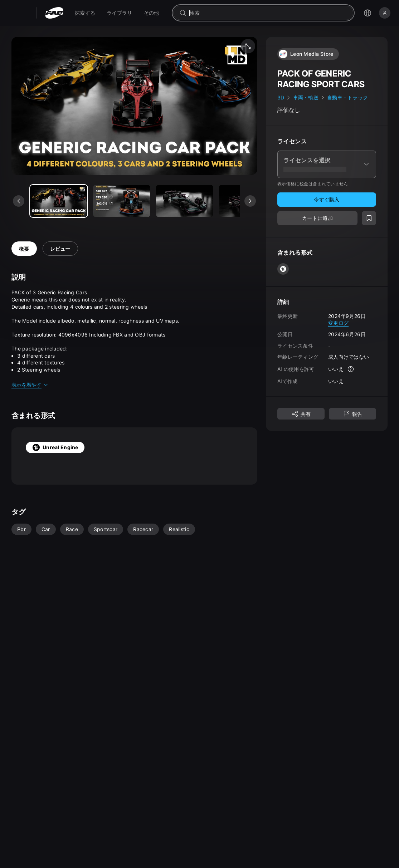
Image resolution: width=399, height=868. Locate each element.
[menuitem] (85, 13)
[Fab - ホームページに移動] (54, 13)
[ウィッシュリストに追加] (369, 218)
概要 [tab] (24, 249)
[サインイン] (385, 13)
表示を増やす (30, 385)
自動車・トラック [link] (347, 97)
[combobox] (268, 13)
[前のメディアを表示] (19, 201)
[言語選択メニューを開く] (368, 13)
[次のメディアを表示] (250, 201)
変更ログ (338, 323)
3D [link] (281, 97)
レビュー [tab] (60, 249)
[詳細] (351, 369)
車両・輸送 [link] (306, 97)
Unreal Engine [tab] (55, 447)
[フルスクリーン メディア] (248, 46)
